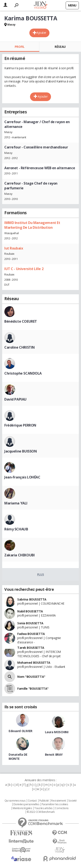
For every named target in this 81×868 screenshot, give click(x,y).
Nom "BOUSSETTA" (31, 677)
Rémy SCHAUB (16, 529)
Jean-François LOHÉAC (22, 477)
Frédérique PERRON (20, 425)
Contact (32, 801)
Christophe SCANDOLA (23, 373)
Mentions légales (22, 808)
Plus (40, 574)
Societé (72, 801)
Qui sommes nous (15, 801)
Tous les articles (43, 808)
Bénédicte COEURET (21, 321)
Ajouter (41, 33)
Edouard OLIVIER (21, 731)
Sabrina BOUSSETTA (32, 599)
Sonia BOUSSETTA (30, 623)
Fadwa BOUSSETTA (31, 634)
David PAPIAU (15, 399)
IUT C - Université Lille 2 (24, 269)
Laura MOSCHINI (57, 732)
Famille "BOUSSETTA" (33, 688)
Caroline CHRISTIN (20, 347)
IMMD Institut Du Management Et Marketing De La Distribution (32, 225)
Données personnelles (26, 804)
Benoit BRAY (54, 754)
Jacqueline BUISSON (21, 451)
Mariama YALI (16, 503)
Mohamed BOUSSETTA (34, 663)
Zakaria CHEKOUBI (19, 555)
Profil (20, 47)
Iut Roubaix (14, 248)
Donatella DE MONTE (18, 757)
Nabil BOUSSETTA (30, 611)
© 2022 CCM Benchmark (41, 812)
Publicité (44, 801)
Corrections (62, 808)
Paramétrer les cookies (55, 804)
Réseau (60, 47)
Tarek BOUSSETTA (31, 648)
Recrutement (58, 801)
